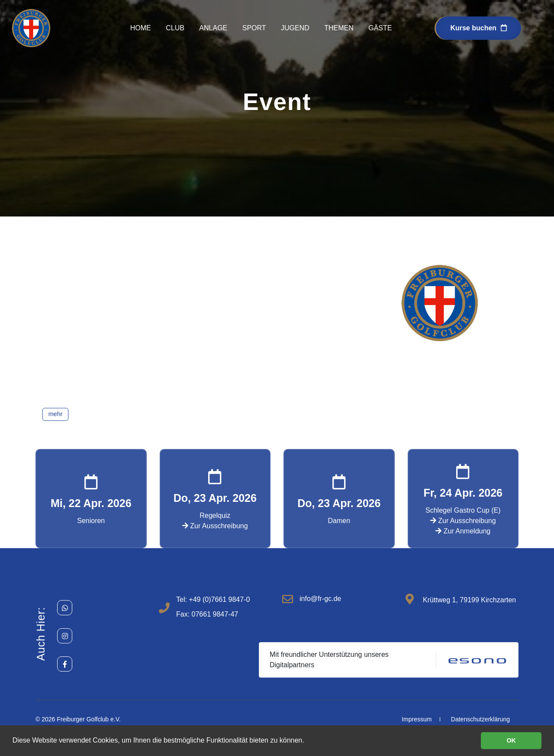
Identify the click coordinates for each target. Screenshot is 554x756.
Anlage (213, 28)
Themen (339, 28)
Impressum (417, 719)
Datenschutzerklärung (480, 719)
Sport (254, 28)
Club (175, 28)
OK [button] (511, 740)
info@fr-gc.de (320, 599)
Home (141, 28)
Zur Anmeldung (463, 531)
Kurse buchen (478, 28)
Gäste (380, 28)
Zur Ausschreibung (215, 526)
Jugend (295, 28)
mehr (56, 414)
